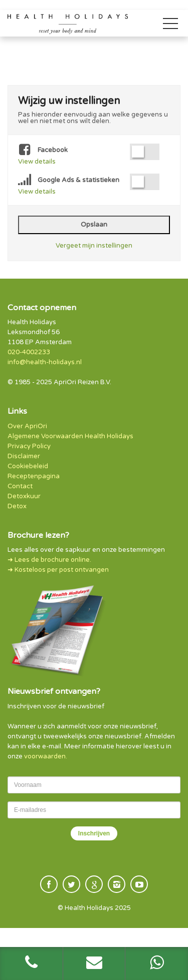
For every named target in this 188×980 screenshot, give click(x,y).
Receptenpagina (34, 476)
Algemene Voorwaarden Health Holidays (70, 436)
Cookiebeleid (28, 466)
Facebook (43, 151)
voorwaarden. (46, 756)
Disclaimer (24, 456)
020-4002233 (29, 352)
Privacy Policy (29, 446)
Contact (20, 486)
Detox (17, 506)
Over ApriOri (27, 426)
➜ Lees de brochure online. (49, 560)
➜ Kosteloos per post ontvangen (58, 570)
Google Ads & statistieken (69, 181)
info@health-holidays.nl (45, 362)
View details (37, 162)
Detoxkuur (24, 496)
